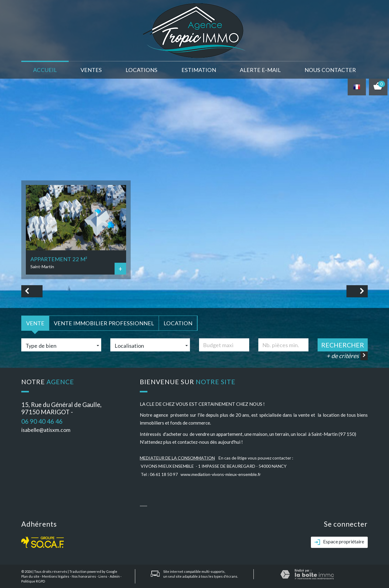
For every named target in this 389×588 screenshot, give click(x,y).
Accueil (45, 70)
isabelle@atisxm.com (46, 430)
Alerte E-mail (260, 70)
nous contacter (330, 70)
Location (178, 323)
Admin (115, 576)
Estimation (199, 70)
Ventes (91, 70)
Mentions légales (56, 576)
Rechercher (343, 345)
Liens (103, 576)
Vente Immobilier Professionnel (104, 323)
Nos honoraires (84, 576)
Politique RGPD (33, 581)
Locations (141, 70)
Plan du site (30, 576)
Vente (35, 323)
